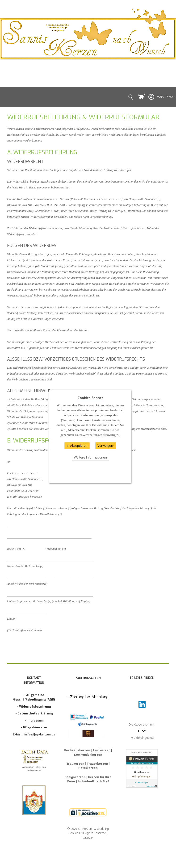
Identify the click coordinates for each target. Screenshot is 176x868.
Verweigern (106, 446)
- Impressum (34, 720)
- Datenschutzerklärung (34, 713)
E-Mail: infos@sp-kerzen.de (34, 734)
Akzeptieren (78, 446)
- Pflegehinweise (34, 727)
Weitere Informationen (90, 457)
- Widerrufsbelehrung (34, 707)
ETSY (142, 731)
